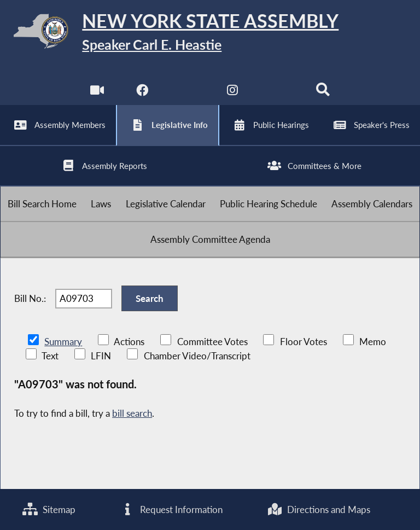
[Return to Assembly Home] (210, 33)
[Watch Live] (97, 93)
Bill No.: (30, 298)
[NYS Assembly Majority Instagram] (233, 93)
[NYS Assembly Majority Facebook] (142, 93)
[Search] (323, 93)
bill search (132, 413)
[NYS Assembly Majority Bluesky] (278, 93)
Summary (63, 342)
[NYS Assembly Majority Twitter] (187, 93)
